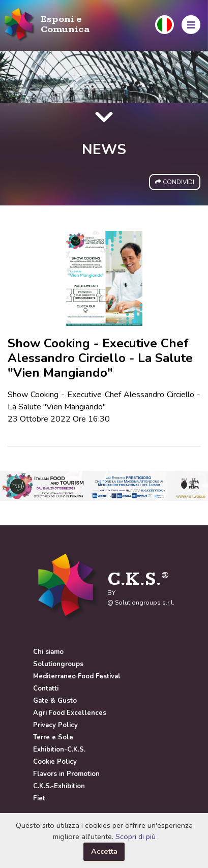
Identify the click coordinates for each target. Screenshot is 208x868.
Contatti (46, 689)
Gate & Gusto (55, 701)
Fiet (39, 798)
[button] (165, 25)
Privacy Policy (55, 725)
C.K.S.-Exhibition (59, 786)
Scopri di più (136, 836)
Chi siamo (48, 652)
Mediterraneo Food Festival (77, 676)
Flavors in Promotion (66, 774)
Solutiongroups (58, 664)
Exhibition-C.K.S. (59, 750)
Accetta (104, 851)
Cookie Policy (55, 762)
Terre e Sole (53, 737)
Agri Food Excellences (70, 713)
